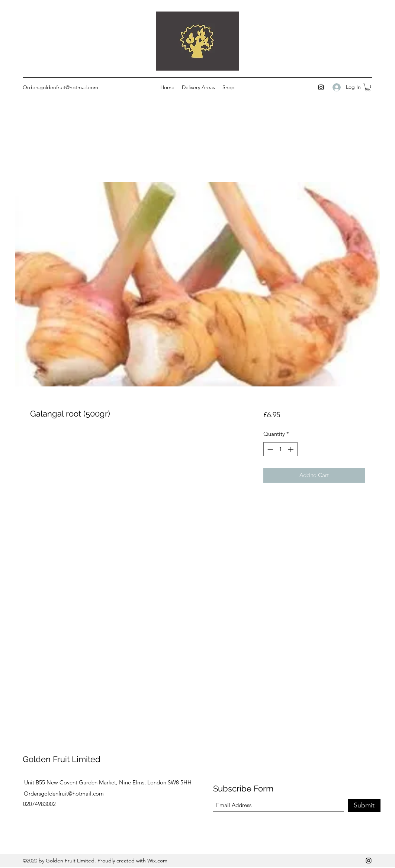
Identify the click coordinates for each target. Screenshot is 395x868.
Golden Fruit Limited (62, 759)
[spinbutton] (280, 449)
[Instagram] (321, 87)
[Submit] (364, 805)
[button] (368, 87)
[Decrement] (269, 449)
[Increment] (291, 449)
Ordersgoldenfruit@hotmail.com (60, 87)
